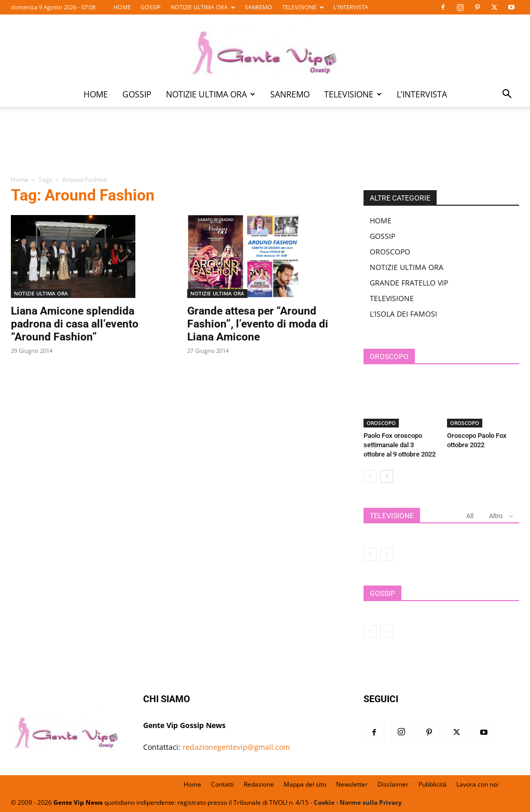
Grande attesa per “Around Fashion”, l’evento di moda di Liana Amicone (258, 324)
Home (20, 180)
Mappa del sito (305, 784)
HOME (122, 7)
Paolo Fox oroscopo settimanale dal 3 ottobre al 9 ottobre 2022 (400, 445)
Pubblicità (433, 784)
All (470, 516)
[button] (507, 95)
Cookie (324, 802)
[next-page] (387, 476)
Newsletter (352, 784)
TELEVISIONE (303, 7)
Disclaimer (393, 784)
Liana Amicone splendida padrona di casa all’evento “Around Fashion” (75, 324)
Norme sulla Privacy (371, 802)
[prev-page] (370, 476)
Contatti (222, 784)
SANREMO (259, 7)
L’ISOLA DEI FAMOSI (403, 314)
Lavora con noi (477, 784)
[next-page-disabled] (387, 554)
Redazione (259, 784)
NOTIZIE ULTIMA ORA (203, 7)
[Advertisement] (265, 148)
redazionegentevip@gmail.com (236, 747)
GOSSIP (151, 7)
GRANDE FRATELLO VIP (409, 283)
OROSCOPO (390, 252)
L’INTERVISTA (351, 7)
